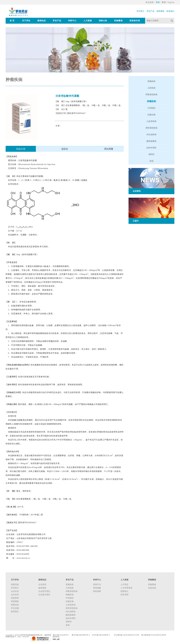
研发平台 (97, 585)
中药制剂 (151, 108)
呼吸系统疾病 (151, 95)
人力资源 (88, 21)
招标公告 (103, 21)
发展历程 (15, 585)
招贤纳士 (124, 591)
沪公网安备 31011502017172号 (127, 635)
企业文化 (15, 591)
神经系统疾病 (151, 128)
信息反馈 (152, 588)
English (171, 2)
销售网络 (160, 11)
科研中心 (72, 21)
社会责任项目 (44, 595)
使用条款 (56, 637)
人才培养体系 (126, 588)
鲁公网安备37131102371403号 (154, 635)
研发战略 (97, 588)
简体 (158, 2)
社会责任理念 (44, 591)
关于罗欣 (26, 21)
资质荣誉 (15, 598)
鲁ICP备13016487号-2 (81, 635)
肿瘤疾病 (151, 101)
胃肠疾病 (151, 81)
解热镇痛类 (151, 141)
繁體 (164, 2)
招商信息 (15, 605)
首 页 (12, 21)
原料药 (151, 154)
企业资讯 (42, 585)
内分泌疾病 (151, 135)
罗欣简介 (140, 11)
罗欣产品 (150, 11)
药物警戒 (118, 21)
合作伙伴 (15, 595)
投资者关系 (135, 21)
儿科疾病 (151, 88)
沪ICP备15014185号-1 (101, 635)
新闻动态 (42, 21)
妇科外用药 (151, 148)
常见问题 (15, 608)
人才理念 (124, 585)
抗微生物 (151, 115)
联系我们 (170, 11)
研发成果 (97, 591)
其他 (151, 161)
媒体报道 (42, 588)
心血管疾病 (151, 121)
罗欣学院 (124, 595)
